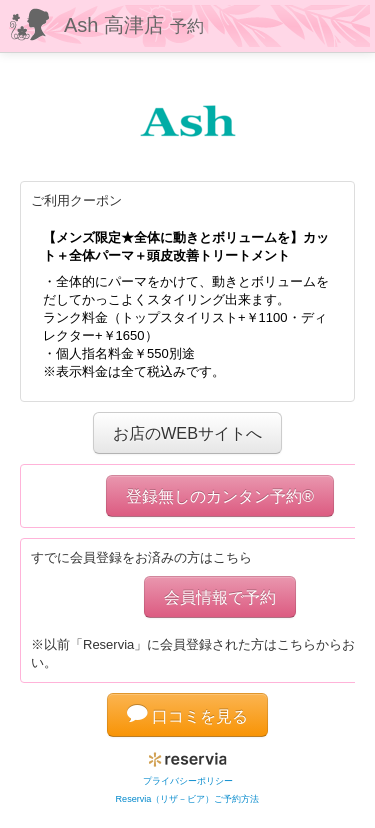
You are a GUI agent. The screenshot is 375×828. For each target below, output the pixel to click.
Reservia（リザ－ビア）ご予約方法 (188, 799)
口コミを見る (188, 716)
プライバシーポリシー (188, 781)
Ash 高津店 (134, 25)
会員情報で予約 (220, 597)
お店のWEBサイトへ (187, 433)
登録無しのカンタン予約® (220, 496)
